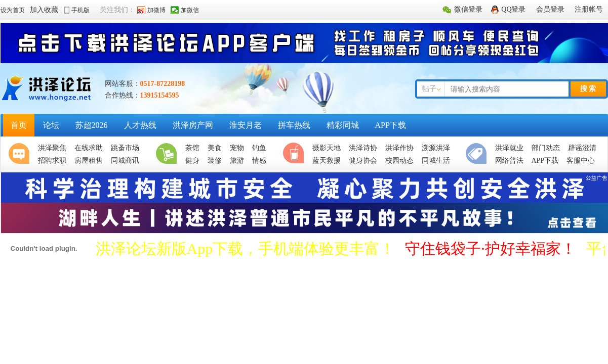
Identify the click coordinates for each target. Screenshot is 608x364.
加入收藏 (44, 10)
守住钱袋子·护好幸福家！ (491, 248)
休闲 (296, 154)
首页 (19, 125)
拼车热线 (294, 125)
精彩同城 (343, 125)
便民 (478, 154)
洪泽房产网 (193, 125)
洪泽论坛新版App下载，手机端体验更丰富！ (246, 248)
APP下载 (391, 125)
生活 (169, 154)
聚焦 (21, 154)
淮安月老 (246, 125)
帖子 (429, 89)
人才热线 (140, 125)
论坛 (51, 125)
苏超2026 (92, 125)
